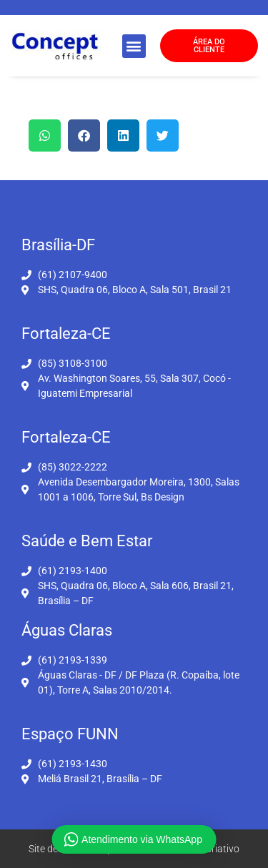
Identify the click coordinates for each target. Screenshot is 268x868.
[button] (134, 46)
